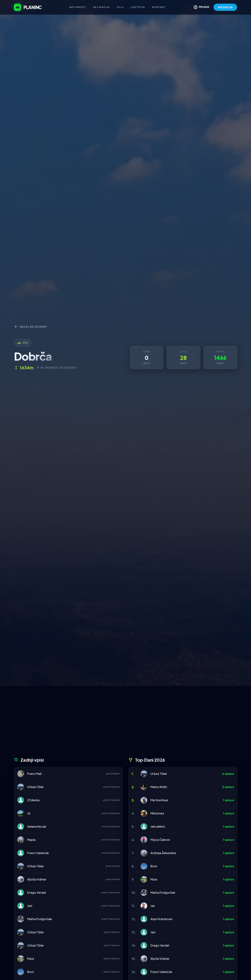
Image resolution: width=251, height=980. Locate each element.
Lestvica (138, 7)
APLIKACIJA (225, 7)
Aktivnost (78, 7)
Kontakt (159, 7)
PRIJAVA (201, 7)
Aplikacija (101, 7)
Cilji (120, 7)
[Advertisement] (126, 723)
